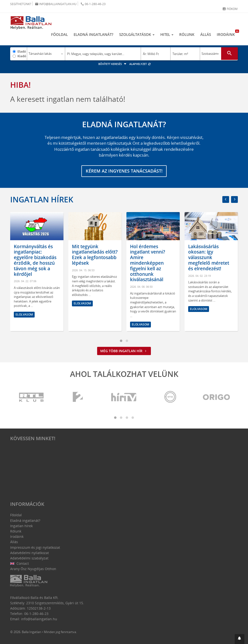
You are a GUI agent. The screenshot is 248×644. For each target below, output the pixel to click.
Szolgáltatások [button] (137, 35)
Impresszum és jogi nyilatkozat (35, 547)
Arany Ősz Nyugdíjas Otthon (33, 569)
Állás (206, 35)
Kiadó (22, 56)
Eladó (22, 51)
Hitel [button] (167, 35)
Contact (19, 563)
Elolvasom (24, 314)
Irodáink (227, 33)
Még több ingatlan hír (124, 351)
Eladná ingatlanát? (93, 35)
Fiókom (230, 9)
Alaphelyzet (140, 64)
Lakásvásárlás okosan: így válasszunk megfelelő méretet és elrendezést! (209, 258)
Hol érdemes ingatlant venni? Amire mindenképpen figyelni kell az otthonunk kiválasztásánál (148, 263)
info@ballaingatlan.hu (56, 4)
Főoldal (59, 35)
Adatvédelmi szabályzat (29, 558)
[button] (240, 639)
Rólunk (187, 35)
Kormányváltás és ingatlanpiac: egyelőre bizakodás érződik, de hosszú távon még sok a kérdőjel (35, 260)
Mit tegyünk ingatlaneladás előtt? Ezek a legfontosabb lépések (95, 255)
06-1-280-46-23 (93, 4)
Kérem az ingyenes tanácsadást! (124, 171)
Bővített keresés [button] (113, 64)
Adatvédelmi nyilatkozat (30, 553)
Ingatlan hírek (42, 199)
